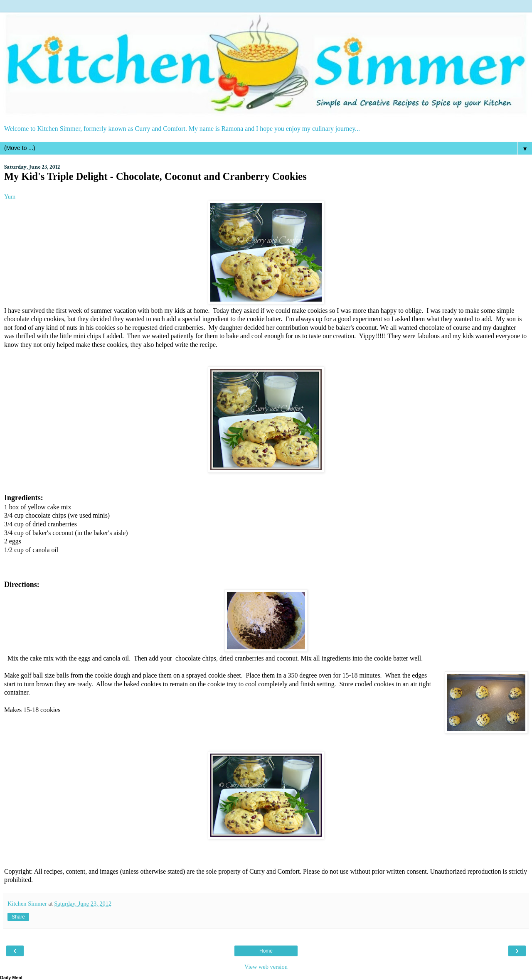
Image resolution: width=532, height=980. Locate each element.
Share (18, 917)
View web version (266, 967)
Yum (10, 196)
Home (266, 951)
